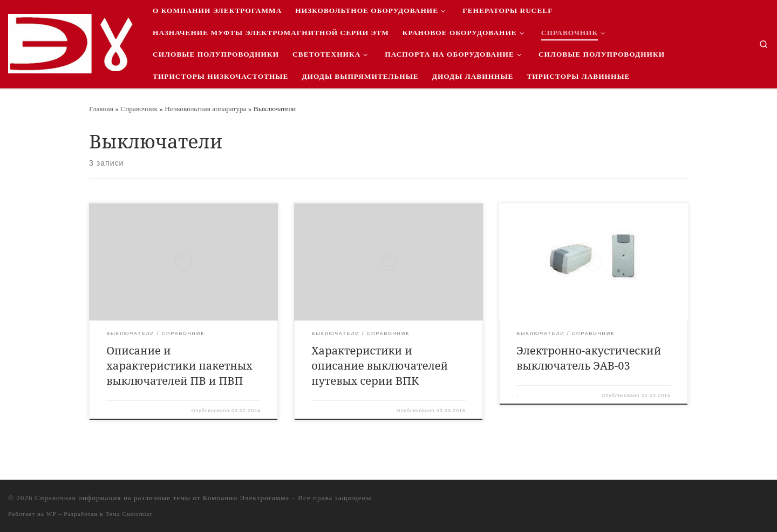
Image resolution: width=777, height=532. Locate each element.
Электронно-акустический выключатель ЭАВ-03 (589, 358)
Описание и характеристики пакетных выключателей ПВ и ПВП (179, 366)
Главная (101, 109)
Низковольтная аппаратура (205, 109)
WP (51, 514)
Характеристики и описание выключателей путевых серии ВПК (380, 366)
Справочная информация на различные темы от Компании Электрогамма (162, 498)
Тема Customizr (129, 514)
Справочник (139, 109)
